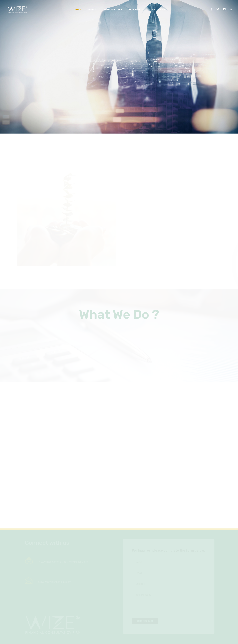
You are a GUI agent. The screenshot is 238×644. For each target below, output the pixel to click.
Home (77, 6)
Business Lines (112, 6)
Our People (135, 6)
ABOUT (91, 6)
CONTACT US (157, 6)
